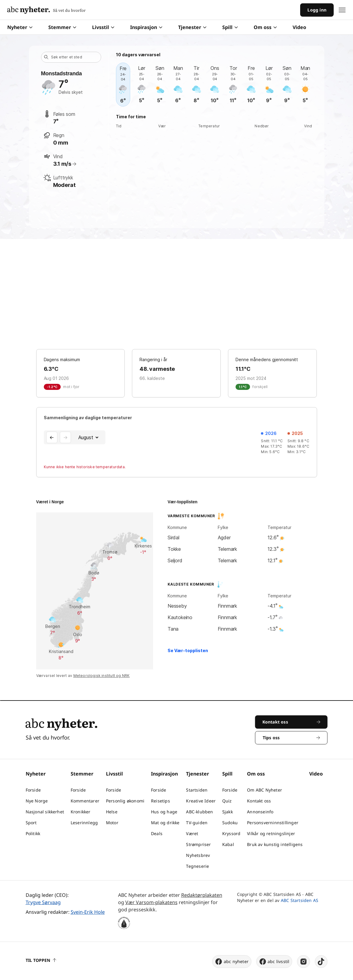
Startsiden (197, 790)
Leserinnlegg (84, 823)
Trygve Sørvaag (43, 902)
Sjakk (228, 812)
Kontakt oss (259, 801)
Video (299, 27)
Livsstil (103, 27)
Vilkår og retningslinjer (271, 833)
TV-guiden (197, 823)
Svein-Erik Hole (88, 912)
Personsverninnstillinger (273, 823)
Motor (112, 823)
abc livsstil (274, 962)
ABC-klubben (199, 812)
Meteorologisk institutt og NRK (102, 676)
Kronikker (81, 812)
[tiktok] (321, 962)
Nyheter (20, 27)
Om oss (265, 27)
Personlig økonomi (125, 801)
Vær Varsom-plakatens (151, 902)
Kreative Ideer (201, 801)
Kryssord (231, 833)
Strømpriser (198, 844)
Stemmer (62, 27)
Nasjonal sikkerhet (45, 812)
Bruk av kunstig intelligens (275, 844)
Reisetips (160, 801)
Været (192, 833)
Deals (157, 833)
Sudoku (230, 823)
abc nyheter (232, 962)
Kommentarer (85, 801)
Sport (31, 823)
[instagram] (304, 962)
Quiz (227, 801)
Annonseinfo (260, 812)
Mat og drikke (165, 823)
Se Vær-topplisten (188, 650)
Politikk (33, 833)
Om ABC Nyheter (265, 790)
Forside (33, 790)
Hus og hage (164, 812)
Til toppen (41, 960)
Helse (112, 812)
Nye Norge (37, 801)
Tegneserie (197, 866)
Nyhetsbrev (198, 855)
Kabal (228, 844)
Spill (230, 27)
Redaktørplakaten (202, 895)
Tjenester (192, 27)
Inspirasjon (146, 27)
